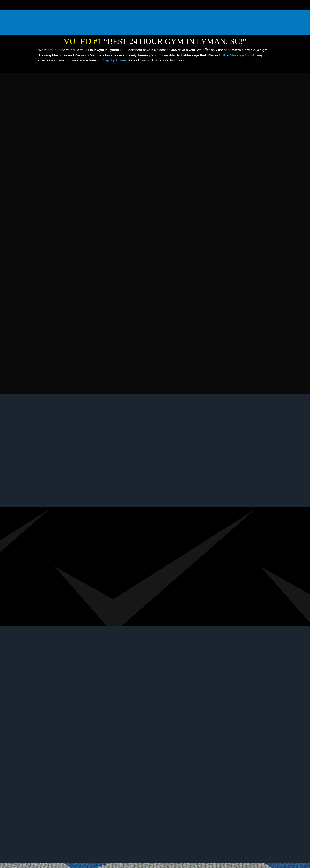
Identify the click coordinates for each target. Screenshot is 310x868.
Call (222, 55)
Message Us (239, 55)
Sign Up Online (114, 60)
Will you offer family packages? (81, 408)
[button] (145, 408)
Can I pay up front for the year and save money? (104, 425)
